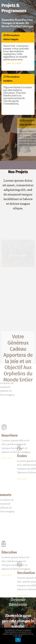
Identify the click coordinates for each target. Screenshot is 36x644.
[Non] (34, 636)
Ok (18, 640)
